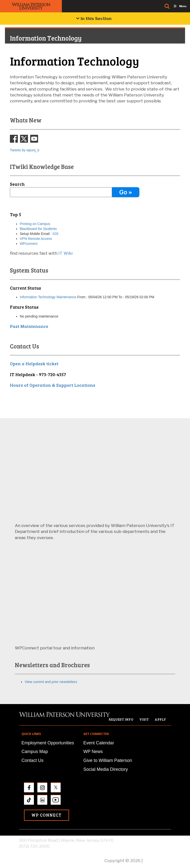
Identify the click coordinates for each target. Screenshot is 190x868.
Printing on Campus (35, 224)
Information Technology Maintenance (48, 297)
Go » (126, 192)
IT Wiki (65, 253)
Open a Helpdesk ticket (34, 364)
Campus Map (35, 752)
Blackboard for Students (38, 229)
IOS (55, 234)
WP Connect (47, 815)
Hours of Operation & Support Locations (53, 385)
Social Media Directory (106, 769)
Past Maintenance (29, 326)
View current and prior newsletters (51, 682)
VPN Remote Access (36, 239)
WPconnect (29, 244)
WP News (93, 752)
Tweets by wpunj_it (24, 150)
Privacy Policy (157, 861)
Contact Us (33, 760)
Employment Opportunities (48, 743)
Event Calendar (99, 743)
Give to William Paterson (108, 760)
